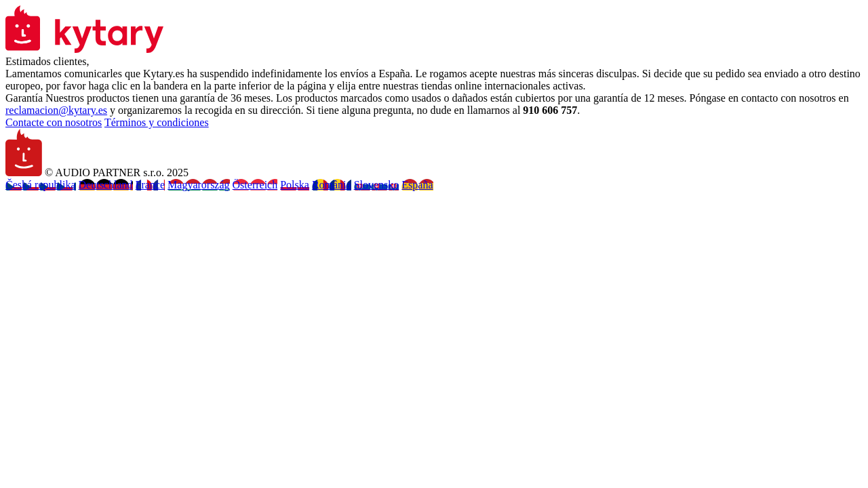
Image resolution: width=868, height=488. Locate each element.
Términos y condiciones (157, 122)
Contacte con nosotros (54, 122)
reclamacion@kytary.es (56, 110)
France (151, 185)
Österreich (255, 185)
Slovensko (377, 185)
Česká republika (41, 185)
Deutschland (106, 185)
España (417, 185)
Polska (295, 185)
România (332, 185)
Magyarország (199, 185)
